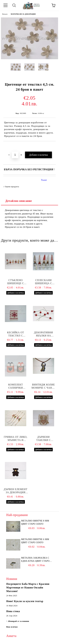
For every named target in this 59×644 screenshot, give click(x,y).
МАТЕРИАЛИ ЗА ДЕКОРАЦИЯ (23, 14)
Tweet (44, 180)
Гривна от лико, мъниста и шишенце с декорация (15, 439)
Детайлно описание (19, 201)
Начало (5, 14)
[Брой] (15, 155)
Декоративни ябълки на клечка (44, 334)
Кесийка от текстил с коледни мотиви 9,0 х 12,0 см (16, 334)
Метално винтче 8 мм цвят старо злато (35, 522)
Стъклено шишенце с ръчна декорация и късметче (16, 282)
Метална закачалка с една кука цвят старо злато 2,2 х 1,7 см (35, 560)
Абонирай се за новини (18, 621)
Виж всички (12, 627)
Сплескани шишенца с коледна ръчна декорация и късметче (44, 282)
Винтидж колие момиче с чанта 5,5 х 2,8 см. (43, 386)
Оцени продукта (12, 187)
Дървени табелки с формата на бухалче (44, 439)
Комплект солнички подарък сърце (15, 386)
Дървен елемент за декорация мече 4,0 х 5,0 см (16, 491)
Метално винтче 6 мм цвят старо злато (35, 541)
